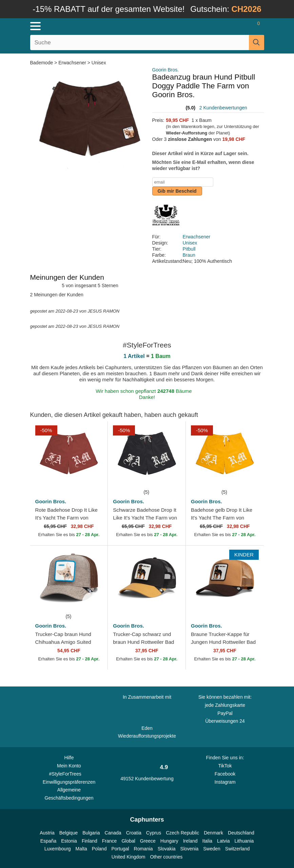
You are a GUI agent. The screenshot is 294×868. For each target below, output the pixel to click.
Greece (148, 841)
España (48, 841)
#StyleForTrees (69, 774)
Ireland (190, 841)
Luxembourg (58, 849)
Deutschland (241, 833)
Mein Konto (69, 766)
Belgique (69, 833)
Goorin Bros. (166, 70)
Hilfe (69, 758)
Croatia (134, 833)
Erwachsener (72, 63)
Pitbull (189, 249)
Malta (81, 849)
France (110, 841)
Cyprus (154, 833)
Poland (99, 849)
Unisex (99, 63)
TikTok (225, 766)
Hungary (169, 841)
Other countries (166, 857)
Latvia (223, 841)
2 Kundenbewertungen (223, 108)
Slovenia (190, 849)
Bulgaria (91, 833)
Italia (208, 841)
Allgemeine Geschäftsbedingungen (69, 794)
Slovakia (167, 849)
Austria (47, 833)
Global (128, 841)
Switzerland (237, 849)
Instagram (225, 782)
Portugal (120, 849)
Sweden (212, 849)
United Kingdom (129, 857)
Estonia (69, 841)
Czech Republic (182, 833)
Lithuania (244, 841)
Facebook (225, 774)
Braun (189, 255)
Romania (143, 849)
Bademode (42, 63)
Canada (113, 833)
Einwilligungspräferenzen (69, 782)
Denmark (213, 833)
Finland (90, 841)
